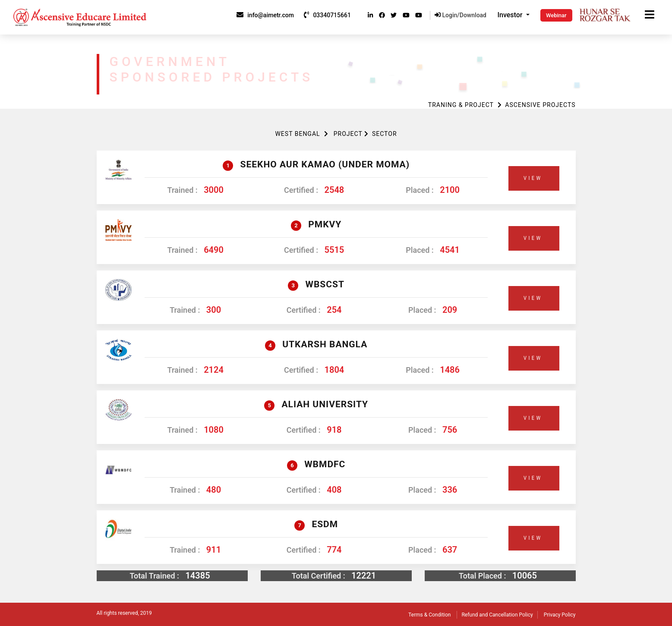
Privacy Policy (560, 615)
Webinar (556, 15)
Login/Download (461, 15)
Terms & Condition (429, 615)
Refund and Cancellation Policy (497, 615)
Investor (511, 15)
